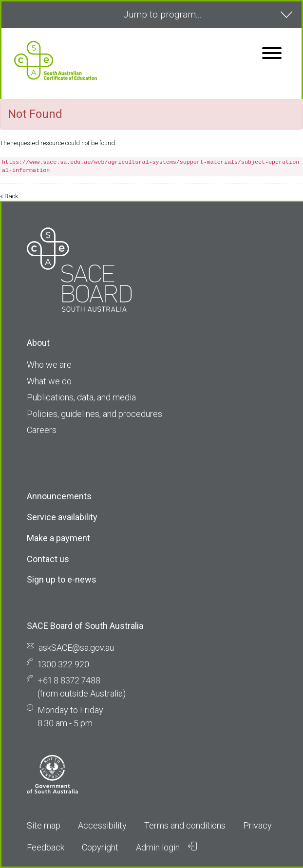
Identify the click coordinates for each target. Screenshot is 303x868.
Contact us (48, 559)
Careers (42, 430)
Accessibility (102, 825)
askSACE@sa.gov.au (76, 648)
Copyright (100, 847)
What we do (49, 381)
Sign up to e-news (62, 579)
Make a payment (58, 538)
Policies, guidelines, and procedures (95, 414)
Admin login (167, 847)
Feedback (46, 847)
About (38, 343)
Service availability (62, 517)
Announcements (59, 496)
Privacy (257, 825)
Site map (44, 825)
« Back (9, 196)
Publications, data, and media (81, 397)
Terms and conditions (185, 825)
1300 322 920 (63, 664)
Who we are (49, 365)
